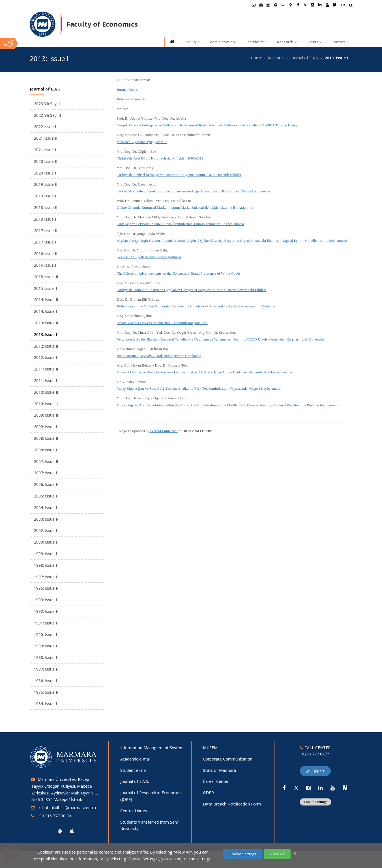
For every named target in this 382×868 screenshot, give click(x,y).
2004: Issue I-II (47, 508)
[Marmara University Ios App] (72, 831)
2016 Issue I (45, 265)
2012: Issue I (45, 357)
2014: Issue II (46, 300)
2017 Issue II (46, 231)
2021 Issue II (46, 138)
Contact (340, 42)
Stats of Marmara (219, 770)
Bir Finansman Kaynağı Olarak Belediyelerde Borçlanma (159, 356)
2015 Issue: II (46, 277)
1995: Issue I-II (47, 588)
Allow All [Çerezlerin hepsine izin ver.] (277, 854)
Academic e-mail (135, 759)
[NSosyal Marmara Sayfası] (334, 5)
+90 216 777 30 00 (54, 816)
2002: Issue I (45, 530)
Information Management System (152, 748)
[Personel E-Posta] (261, 5)
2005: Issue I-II (47, 496)
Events (314, 42)
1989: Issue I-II (47, 646)
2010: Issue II (46, 392)
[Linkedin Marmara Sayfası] (320, 5)
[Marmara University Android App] (60, 831)
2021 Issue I (45, 150)
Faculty (192, 42)
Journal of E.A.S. (305, 58)
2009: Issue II (46, 415)
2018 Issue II (46, 207)
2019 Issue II (46, 184)
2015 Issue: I (45, 288)
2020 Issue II (46, 161)
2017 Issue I (45, 242)
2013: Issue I (45, 334)
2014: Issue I (45, 311)
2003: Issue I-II (47, 519)
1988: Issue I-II (47, 657)
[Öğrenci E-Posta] (254, 5)
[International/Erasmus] (276, 5)
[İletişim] (283, 5)
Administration (224, 42)
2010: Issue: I (46, 404)
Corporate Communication (228, 759)
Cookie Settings (316, 802)
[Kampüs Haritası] (290, 5)
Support (315, 771)
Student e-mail (134, 770)
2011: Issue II (46, 369)
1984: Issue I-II (47, 704)
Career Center (216, 781)
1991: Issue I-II (47, 623)
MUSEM (210, 748)
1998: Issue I (45, 565)
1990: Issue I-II (47, 635)
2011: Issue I (45, 381)
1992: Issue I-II (47, 611)
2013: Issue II (46, 323)
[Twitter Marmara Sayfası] (305, 5)
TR (342, 5)
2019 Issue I (45, 196)
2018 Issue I (45, 219)
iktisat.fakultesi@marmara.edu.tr (67, 808)
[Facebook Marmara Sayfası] (298, 5)
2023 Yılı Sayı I (47, 104)
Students (257, 42)
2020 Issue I (45, 173)
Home (256, 58)
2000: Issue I (45, 542)
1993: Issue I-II (47, 600)
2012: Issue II (46, 346)
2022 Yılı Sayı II (47, 115)
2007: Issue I (45, 473)
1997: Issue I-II (47, 577)
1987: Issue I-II (47, 669)
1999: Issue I (45, 554)
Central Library (134, 811)
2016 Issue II (46, 254)
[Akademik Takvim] (268, 5)
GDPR (208, 793)
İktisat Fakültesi (164, 431)
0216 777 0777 (316, 754)
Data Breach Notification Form (232, 804)
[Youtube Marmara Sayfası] (327, 5)
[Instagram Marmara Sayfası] (312, 5)
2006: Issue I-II (47, 484)
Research (287, 42)
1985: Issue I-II (47, 692)
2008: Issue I (45, 450)
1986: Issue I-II (47, 681)
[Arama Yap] (351, 6)
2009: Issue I (45, 427)
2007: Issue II (46, 461)
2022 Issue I (45, 127)
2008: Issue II (46, 438)
